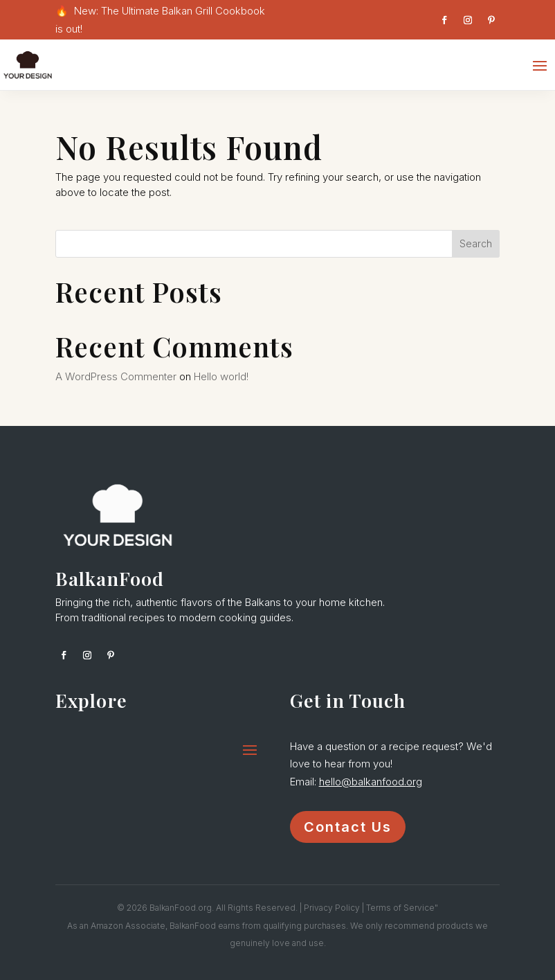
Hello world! (221, 376)
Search (476, 243)
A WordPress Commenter (116, 376)
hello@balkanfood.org (371, 782)
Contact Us (348, 827)
